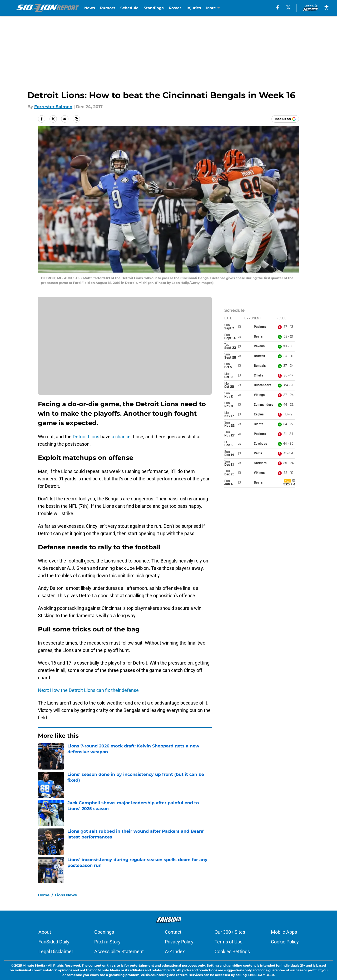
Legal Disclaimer (56, 951)
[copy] (76, 119)
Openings (104, 932)
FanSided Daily (54, 942)
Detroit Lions (86, 437)
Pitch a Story (107, 942)
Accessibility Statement (119, 951)
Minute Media (34, 965)
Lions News (66, 895)
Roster (175, 8)
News (90, 8)
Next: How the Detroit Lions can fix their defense (88, 690)
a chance (121, 437)
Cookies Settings (232, 951)
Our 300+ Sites (230, 932)
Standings (154, 8)
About (45, 932)
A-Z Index (175, 951)
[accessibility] (326, 7)
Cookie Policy (285, 942)
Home (44, 895)
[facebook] (278, 7)
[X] (288, 7)
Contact (173, 932)
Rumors (108, 8)
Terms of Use (229, 942)
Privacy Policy (179, 942)
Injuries (194, 8)
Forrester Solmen (53, 107)
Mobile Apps (284, 932)
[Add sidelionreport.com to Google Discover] (285, 119)
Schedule (129, 8)
